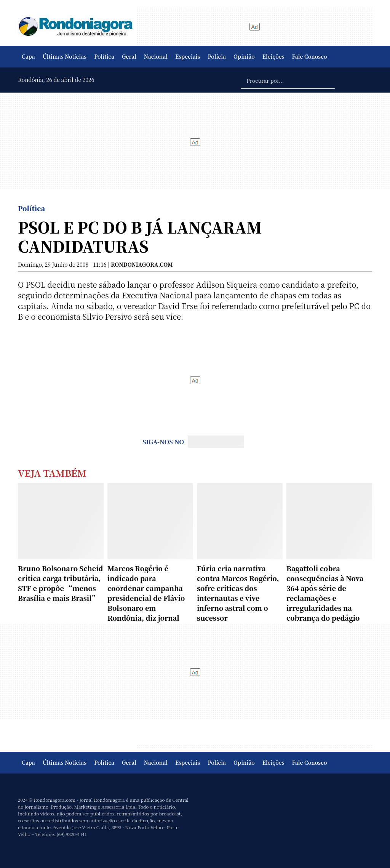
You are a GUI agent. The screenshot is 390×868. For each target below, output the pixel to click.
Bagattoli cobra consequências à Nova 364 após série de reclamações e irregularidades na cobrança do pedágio (325, 593)
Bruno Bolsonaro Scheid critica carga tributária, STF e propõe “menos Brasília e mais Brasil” (61, 583)
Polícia (217, 56)
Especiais (188, 56)
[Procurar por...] (288, 80)
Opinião (244, 56)
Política (104, 56)
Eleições (273, 56)
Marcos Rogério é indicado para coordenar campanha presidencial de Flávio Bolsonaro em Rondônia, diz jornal (146, 593)
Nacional (156, 56)
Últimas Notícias (65, 56)
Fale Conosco (310, 56)
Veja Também (52, 473)
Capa (28, 56)
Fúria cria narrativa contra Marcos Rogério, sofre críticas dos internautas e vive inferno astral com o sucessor (238, 593)
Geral (129, 56)
